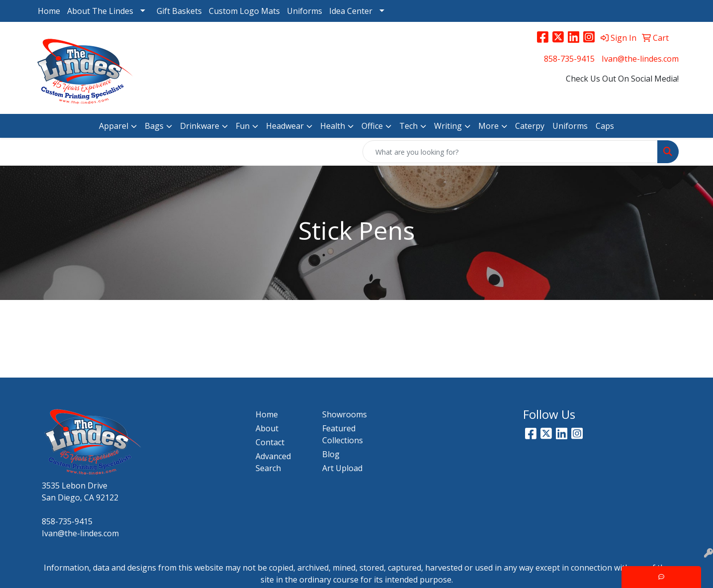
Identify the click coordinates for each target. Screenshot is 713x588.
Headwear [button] (285, 126)
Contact (270, 442)
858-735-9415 (569, 59)
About (267, 428)
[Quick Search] (510, 152)
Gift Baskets (179, 11)
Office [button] (372, 126)
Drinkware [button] (200, 126)
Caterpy (530, 126)
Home (49, 11)
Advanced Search (273, 462)
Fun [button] (243, 126)
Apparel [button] (114, 126)
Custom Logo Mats (244, 11)
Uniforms (305, 11)
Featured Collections (343, 434)
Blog (331, 454)
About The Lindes (100, 11)
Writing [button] (448, 126)
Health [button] (333, 126)
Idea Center (351, 11)
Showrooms (345, 414)
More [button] (489, 126)
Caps (605, 126)
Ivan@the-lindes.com (640, 59)
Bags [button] (154, 126)
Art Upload (342, 468)
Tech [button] (408, 126)
